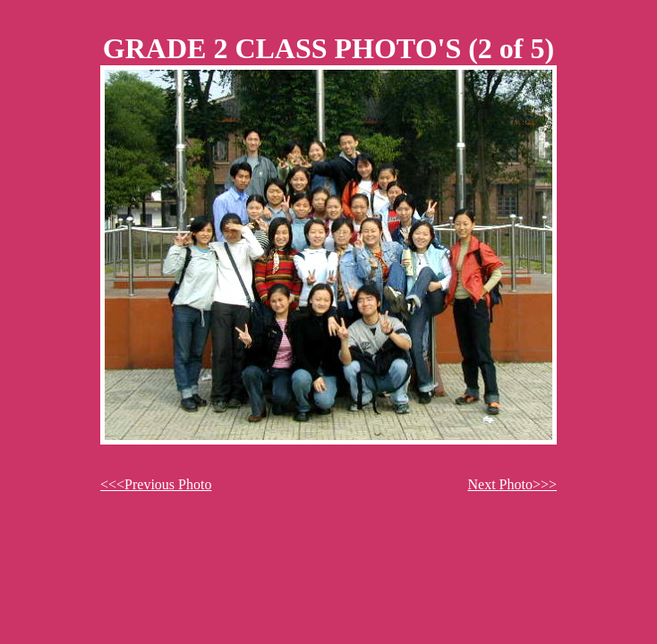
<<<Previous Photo (156, 484)
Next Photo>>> (512, 484)
